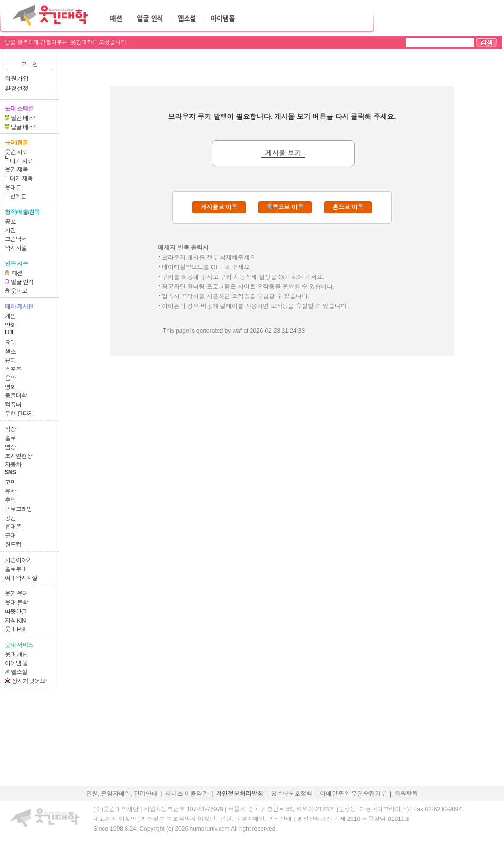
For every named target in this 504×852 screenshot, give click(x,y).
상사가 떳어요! (29, 681)
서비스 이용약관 (187, 794)
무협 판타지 (19, 414)
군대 (10, 536)
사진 (10, 230)
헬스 (10, 352)
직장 (10, 429)
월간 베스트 (25, 118)
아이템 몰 (16, 663)
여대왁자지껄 (21, 578)
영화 (10, 387)
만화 (10, 325)
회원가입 (17, 79)
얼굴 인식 (22, 282)
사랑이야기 (18, 560)
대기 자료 (21, 161)
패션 (17, 273)
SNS (10, 472)
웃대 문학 (16, 603)
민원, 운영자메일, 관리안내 (121, 794)
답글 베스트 (25, 127)
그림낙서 (16, 239)
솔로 (10, 438)
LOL (10, 332)
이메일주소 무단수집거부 (353, 794)
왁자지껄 (16, 248)
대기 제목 (21, 179)
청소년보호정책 (292, 794)
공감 (10, 518)
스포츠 (13, 369)
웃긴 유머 (16, 594)
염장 (10, 447)
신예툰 (18, 197)
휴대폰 (13, 527)
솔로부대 (16, 569)
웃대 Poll (15, 629)
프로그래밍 (18, 509)
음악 (10, 378)
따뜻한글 (16, 612)
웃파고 (19, 291)
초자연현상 (18, 456)
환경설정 (17, 89)
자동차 (13, 465)
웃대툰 (13, 188)
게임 (10, 316)
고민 (10, 483)
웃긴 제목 (16, 170)
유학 (10, 492)
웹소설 (19, 672)
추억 (10, 500)
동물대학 (16, 396)
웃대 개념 (16, 655)
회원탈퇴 (407, 794)
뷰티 (10, 360)
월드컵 (13, 545)
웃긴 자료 (16, 152)
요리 (10, 343)
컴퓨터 (13, 405)
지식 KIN (15, 621)
